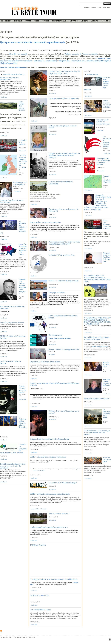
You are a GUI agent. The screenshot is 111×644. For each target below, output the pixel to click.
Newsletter (106, 8)
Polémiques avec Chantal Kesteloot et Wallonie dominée (103, 161)
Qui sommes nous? (55, 335)
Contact (94, 8)
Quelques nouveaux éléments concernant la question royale (33, 42)
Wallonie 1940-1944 (93, 74)
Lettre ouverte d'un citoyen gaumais (22, 106)
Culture (28, 21)
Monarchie (74, 21)
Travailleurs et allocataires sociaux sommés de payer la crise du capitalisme (13, 466)
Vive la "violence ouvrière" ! (59, 514)
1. (30, 395)
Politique (18, 21)
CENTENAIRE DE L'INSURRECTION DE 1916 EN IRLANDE (23, 163)
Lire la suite (4, 97)
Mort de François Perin (106, 365)
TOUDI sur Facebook (38, 545)
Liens (99, 8)
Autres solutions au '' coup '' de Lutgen (107, 104)
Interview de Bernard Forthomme (13, 68)
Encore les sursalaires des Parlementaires (9, 79)
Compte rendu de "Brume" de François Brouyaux (103, 122)
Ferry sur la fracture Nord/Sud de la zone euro (107, 257)
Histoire (45, 21)
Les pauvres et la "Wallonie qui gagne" (63, 483)
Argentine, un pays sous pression (12, 323)
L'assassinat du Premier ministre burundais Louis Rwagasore (22, 286)
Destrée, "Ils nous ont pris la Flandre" (22, 389)
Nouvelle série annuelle (18, 54)
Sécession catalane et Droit (107, 460)
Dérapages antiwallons (57, 292)
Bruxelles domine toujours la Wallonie (107, 383)
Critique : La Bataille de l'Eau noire (107, 179)
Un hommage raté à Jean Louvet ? (20, 183)
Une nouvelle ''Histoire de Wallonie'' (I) (14, 74)
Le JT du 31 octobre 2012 (39, 595)
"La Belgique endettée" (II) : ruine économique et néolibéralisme (54, 579)
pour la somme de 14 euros (100, 346)
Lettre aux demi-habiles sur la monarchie (64, 98)
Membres (87, 8)
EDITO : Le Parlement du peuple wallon (63, 281)
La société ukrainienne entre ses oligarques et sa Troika (23, 249)
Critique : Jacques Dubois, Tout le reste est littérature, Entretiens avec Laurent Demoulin (64, 156)
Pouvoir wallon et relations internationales (45, 222)
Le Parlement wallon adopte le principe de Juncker (23, 422)
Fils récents (6, 21)
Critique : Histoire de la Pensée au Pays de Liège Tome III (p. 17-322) (64, 72)
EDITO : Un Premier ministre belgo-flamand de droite (50, 494)
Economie (104, 21)
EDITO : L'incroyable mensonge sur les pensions (48, 457)
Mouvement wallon (59, 21)
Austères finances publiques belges (97, 431)
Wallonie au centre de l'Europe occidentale (81, 54)
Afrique (94, 21)
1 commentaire (35, 509)
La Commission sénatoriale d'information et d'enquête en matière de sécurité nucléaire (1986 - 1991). (98, 278)
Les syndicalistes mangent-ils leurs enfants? (107, 142)
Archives (85, 21)
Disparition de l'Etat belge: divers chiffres (45, 362)
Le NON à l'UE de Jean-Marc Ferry (62, 255)
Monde (37, 21)
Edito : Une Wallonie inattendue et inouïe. (107, 224)
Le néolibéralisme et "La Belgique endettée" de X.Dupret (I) (97, 338)
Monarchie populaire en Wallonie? (97, 399)
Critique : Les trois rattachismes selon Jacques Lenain (50, 439)
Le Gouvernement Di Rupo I (40, 610)
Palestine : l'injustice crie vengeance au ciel (63, 349)
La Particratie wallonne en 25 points (107, 414)
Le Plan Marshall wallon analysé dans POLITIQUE (49, 527)
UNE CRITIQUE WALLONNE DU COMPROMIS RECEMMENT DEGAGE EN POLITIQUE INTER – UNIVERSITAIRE (97, 321)
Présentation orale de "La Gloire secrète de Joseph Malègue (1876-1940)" (64, 243)
